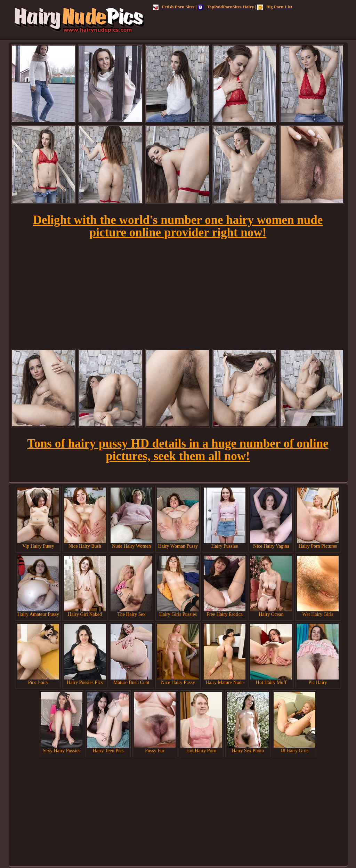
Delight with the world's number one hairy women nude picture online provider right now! (178, 226)
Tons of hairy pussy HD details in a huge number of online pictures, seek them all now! (178, 450)
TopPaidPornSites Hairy (226, 7)
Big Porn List (275, 7)
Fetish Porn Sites (174, 7)
